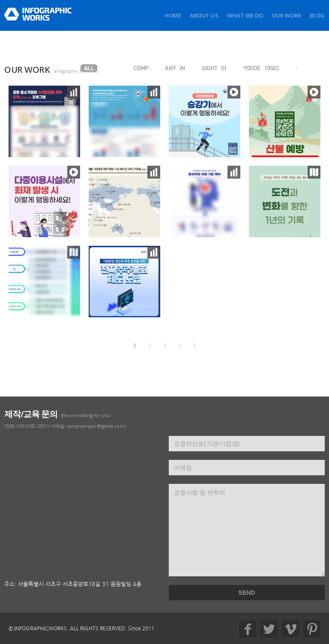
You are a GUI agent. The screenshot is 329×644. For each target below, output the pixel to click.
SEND (247, 593)
